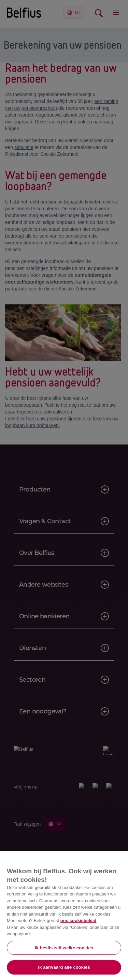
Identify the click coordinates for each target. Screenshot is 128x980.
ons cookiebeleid (78, 921)
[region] (64, 915)
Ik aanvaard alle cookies (64, 967)
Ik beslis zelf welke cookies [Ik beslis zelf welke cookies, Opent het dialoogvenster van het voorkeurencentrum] (64, 948)
